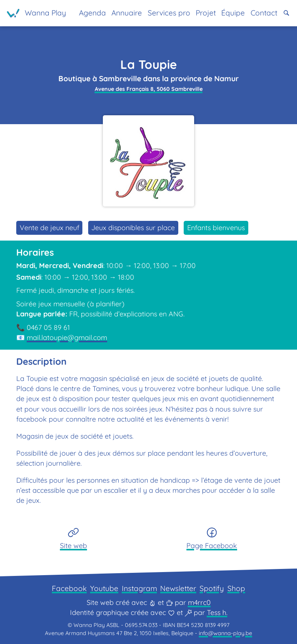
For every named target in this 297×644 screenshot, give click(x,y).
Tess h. (217, 612)
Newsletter (178, 588)
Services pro (169, 13)
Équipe (233, 13)
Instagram (139, 588)
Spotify (212, 588)
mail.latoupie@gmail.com (67, 337)
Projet (206, 13)
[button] (286, 13)
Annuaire (127, 13)
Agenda (92, 13)
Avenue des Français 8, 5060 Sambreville (149, 89)
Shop (236, 588)
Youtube (104, 588)
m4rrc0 (199, 602)
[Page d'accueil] (37, 13)
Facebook (69, 588)
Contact (264, 13)
